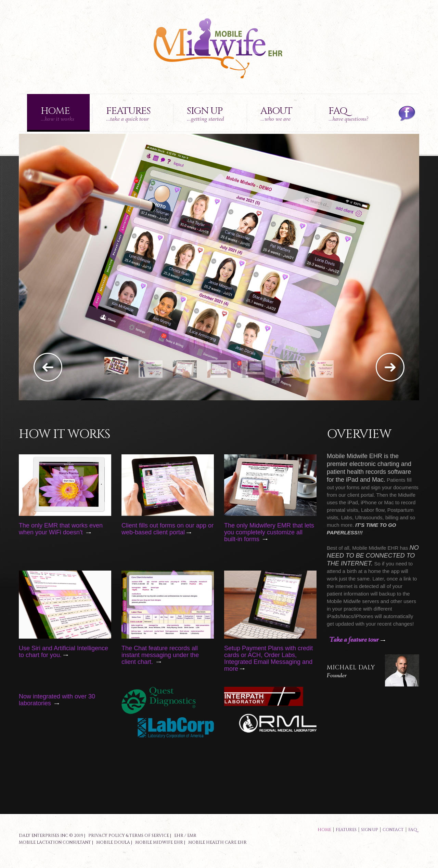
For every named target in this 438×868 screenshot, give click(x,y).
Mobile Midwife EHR (159, 842)
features (346, 830)
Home (57, 114)
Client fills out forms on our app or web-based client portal (168, 529)
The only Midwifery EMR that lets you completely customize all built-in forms (269, 532)
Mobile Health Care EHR (217, 842)
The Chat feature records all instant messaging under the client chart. (160, 655)
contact (393, 830)
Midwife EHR (384, 548)
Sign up (205, 114)
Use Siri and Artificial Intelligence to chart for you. (63, 652)
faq (413, 830)
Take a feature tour (357, 640)
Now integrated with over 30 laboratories (57, 700)
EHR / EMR (185, 836)
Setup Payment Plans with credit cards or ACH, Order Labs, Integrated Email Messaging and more (268, 658)
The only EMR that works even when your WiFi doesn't (61, 529)
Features (128, 114)
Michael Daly (351, 667)
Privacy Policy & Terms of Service (129, 836)
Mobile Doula (113, 842)
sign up (370, 830)
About (276, 114)
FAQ (349, 114)
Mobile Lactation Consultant (55, 842)
